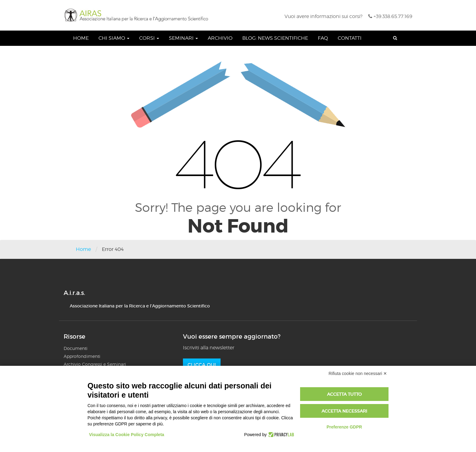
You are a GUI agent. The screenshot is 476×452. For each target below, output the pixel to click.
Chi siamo (114, 38)
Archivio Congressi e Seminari (95, 364)
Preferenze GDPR (344, 427)
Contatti (350, 38)
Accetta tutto (344, 394)
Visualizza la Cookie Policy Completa (127, 435)
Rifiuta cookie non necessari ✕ (358, 373)
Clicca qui (202, 365)
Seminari (183, 38)
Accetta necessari (344, 411)
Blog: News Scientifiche (275, 38)
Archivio (220, 38)
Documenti (76, 348)
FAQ (323, 38)
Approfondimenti (82, 356)
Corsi (149, 38)
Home (81, 38)
